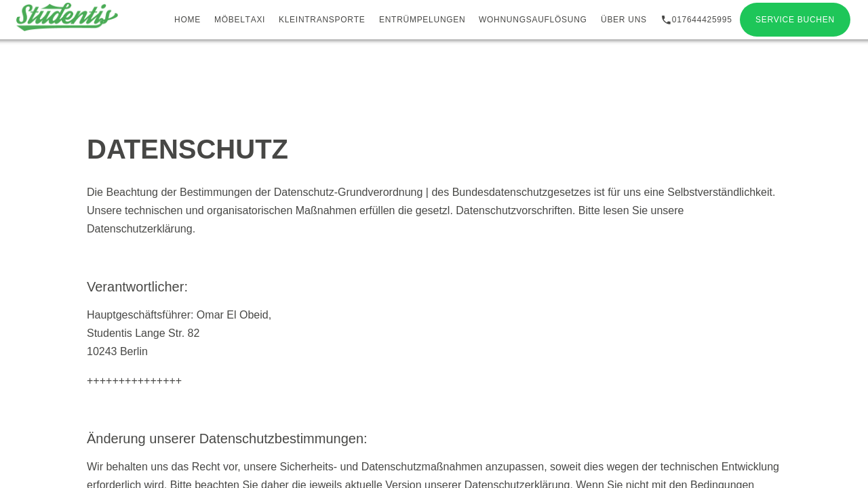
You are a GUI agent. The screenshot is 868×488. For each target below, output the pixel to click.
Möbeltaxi (240, 20)
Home (188, 20)
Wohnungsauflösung (533, 20)
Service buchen (795, 20)
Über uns (624, 20)
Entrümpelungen (422, 20)
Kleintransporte (322, 20)
